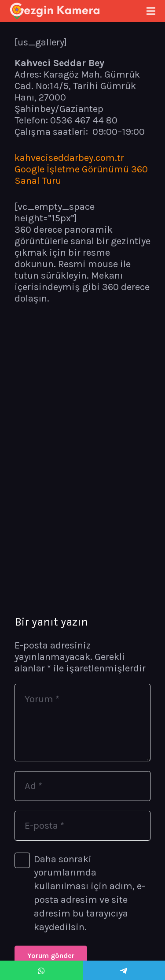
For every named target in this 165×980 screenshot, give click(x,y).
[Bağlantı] (55, 11)
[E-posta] (82, 826)
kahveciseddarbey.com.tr (69, 158)
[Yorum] (82, 723)
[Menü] (151, 11)
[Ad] (82, 786)
